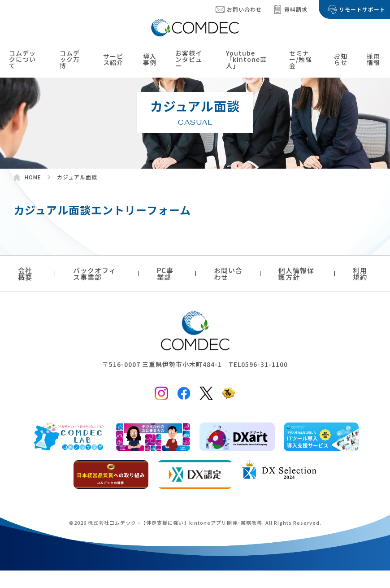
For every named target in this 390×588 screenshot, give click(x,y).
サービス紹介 (113, 60)
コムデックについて (22, 60)
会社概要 (25, 274)
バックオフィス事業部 (95, 274)
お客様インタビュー (189, 60)
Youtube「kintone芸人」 (246, 60)
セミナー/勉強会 (301, 60)
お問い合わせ (244, 9)
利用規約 (360, 274)
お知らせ (341, 60)
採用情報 (373, 60)
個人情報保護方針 (296, 274)
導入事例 (150, 60)
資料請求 (296, 9)
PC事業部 (165, 274)
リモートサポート (362, 9)
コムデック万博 (70, 60)
